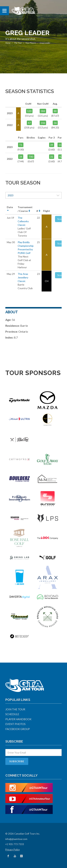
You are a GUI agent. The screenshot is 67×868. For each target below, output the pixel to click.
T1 (21, 145)
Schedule (12, 714)
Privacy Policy (13, 850)
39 (52, 145)
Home (8, 43)
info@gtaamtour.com (16, 839)
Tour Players (31, 43)
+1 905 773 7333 (15, 844)
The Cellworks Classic (23, 221)
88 (55, 111)
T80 (31, 157)
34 (21, 157)
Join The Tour (15, 709)
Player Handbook (18, 719)
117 (61, 145)
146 (43, 123)
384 (43, 111)
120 (29, 111)
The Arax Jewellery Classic (23, 277)
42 (61, 157)
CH (47, 281)
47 (29, 123)
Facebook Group (18, 729)
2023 (33, 195)
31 (52, 157)
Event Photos (15, 724)
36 (55, 123)
